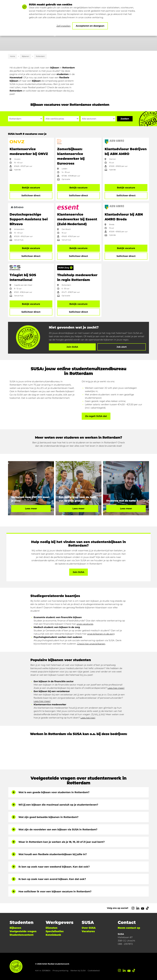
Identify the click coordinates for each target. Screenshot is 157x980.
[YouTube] (143, 908)
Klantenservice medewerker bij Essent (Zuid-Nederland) (77, 219)
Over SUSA (89, 928)
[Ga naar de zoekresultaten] (125, 119)
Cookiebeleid (94, 971)
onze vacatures (85, 624)
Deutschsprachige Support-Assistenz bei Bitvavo (29, 219)
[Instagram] (133, 908)
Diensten (52, 928)
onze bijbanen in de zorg (101, 634)
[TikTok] (147, 908)
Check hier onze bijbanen (91, 644)
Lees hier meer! (116, 688)
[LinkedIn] (138, 908)
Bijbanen (26, 56)
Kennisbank (53, 935)
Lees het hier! (88, 718)
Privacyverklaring (60, 971)
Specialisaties (55, 931)
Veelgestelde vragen (23, 931)
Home (13, 56)
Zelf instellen (63, 26)
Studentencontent (22, 935)
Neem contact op (129, 928)
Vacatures (88, 931)
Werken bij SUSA (78, 971)
